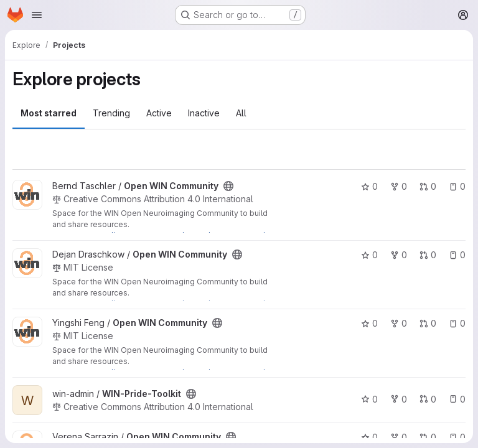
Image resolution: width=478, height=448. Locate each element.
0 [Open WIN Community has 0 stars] (369, 186)
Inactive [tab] (204, 113)
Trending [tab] (111, 113)
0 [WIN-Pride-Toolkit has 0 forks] (399, 399)
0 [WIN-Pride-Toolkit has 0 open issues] (457, 399)
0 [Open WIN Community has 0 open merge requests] (428, 186)
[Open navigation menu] (37, 15)
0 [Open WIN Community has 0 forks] (399, 186)
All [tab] (241, 113)
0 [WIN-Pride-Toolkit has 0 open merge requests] (428, 399)
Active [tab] (159, 113)
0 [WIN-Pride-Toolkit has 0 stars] (369, 399)
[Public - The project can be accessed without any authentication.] (228, 186)
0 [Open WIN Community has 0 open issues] (457, 186)
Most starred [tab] (49, 113)
